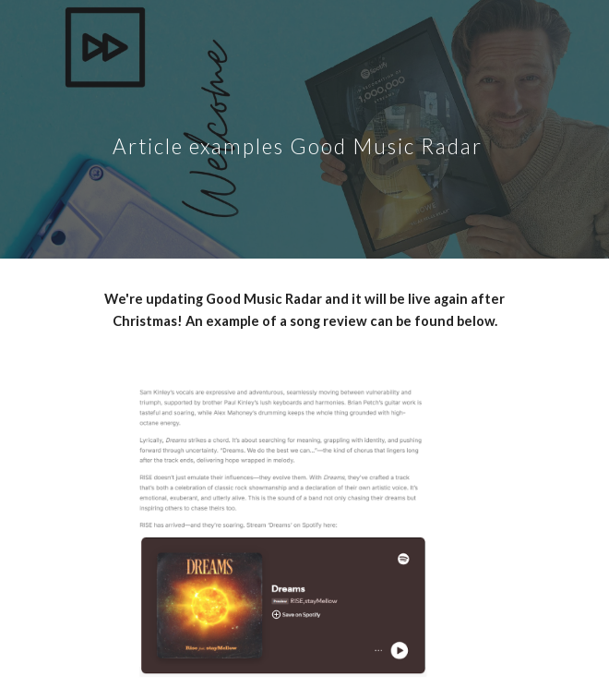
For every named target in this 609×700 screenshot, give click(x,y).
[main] (304, 130)
